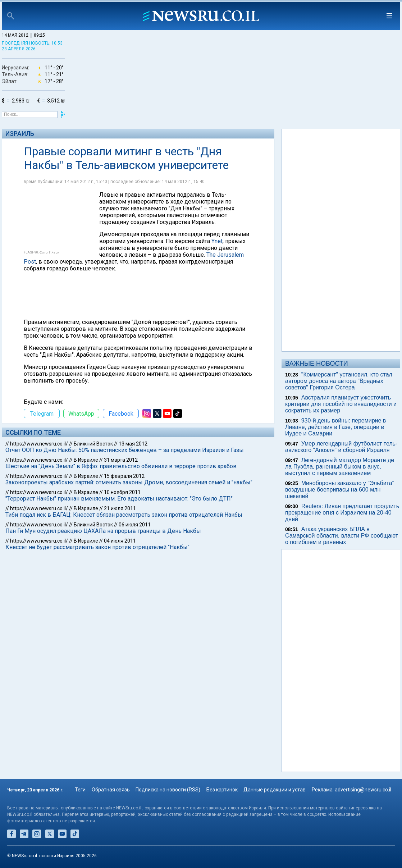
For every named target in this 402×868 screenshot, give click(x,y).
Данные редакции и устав (275, 790)
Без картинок (222, 790)
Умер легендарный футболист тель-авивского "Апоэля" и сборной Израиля (341, 447)
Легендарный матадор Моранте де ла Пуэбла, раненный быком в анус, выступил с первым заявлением (340, 467)
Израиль (20, 134)
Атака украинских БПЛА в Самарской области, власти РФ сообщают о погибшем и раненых (342, 536)
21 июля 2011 (120, 508)
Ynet (217, 241)
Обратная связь (111, 790)
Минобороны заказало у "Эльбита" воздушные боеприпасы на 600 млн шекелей (340, 490)
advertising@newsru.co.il (363, 790)
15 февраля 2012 (124, 476)
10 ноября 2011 (122, 492)
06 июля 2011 (135, 525)
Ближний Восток (93, 444)
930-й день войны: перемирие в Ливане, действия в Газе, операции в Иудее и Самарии (335, 427)
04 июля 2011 (120, 541)
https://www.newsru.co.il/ (39, 444)
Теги (80, 790)
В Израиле (86, 460)
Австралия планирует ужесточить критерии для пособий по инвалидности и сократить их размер (341, 404)
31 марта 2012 (121, 460)
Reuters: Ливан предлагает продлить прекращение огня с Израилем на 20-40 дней (342, 513)
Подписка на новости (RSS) (168, 790)
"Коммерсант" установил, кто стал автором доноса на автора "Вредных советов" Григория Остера (339, 381)
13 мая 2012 (133, 444)
